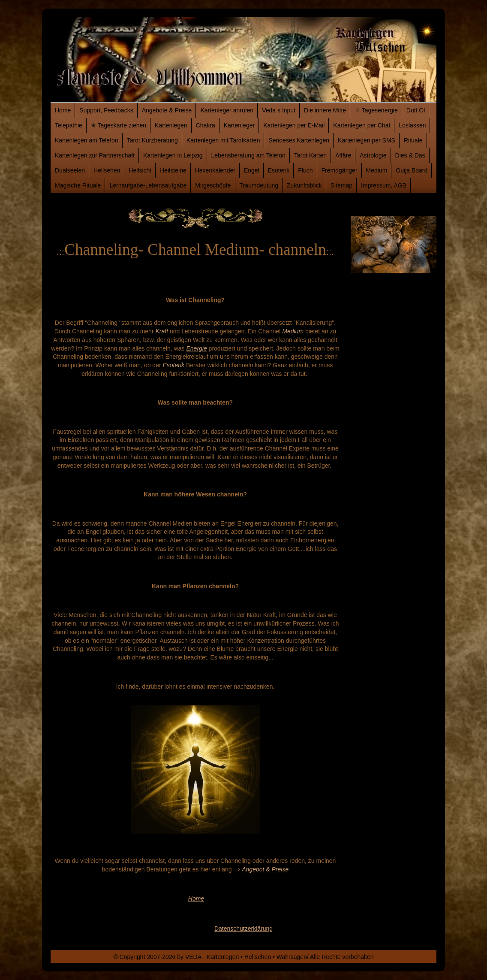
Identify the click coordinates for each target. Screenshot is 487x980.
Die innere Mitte (325, 110)
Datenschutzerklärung (243, 929)
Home (63, 110)
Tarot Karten (310, 155)
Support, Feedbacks (106, 110)
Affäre (343, 155)
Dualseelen (70, 170)
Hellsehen (107, 170)
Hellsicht (140, 170)
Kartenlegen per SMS (367, 140)
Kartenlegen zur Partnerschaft (95, 155)
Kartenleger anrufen (227, 110)
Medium (377, 170)
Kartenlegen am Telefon (87, 140)
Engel (252, 170)
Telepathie (69, 125)
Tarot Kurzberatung (152, 140)
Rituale (413, 140)
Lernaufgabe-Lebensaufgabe (148, 185)
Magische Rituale (78, 185)
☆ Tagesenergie (376, 110)
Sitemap (341, 185)
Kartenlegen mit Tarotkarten (223, 140)
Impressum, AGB (384, 185)
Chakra (206, 125)
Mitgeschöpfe (213, 185)
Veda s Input (279, 110)
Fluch (305, 170)
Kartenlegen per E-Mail (294, 125)
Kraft (162, 331)
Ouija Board (412, 170)
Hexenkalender (215, 170)
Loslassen (412, 125)
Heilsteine (173, 170)
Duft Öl (416, 110)
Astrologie (373, 155)
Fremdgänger (340, 170)
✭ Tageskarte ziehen (119, 125)
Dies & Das (410, 155)
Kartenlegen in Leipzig (173, 155)
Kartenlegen (171, 125)
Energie (196, 348)
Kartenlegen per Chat (362, 125)
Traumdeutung (259, 185)
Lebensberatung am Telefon (248, 155)
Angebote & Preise (167, 110)
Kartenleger (239, 125)
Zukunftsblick (304, 185)
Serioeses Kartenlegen (299, 140)
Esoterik (279, 170)
